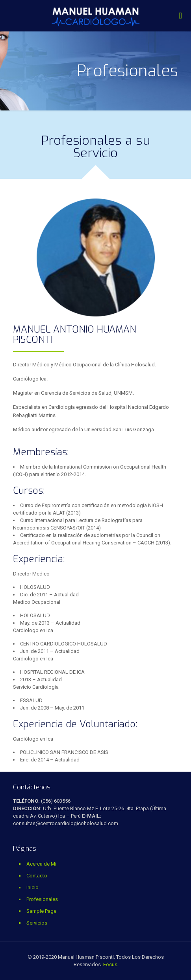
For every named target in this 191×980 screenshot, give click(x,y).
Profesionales (42, 899)
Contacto (37, 876)
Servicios (37, 923)
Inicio (32, 887)
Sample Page (41, 911)
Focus (110, 964)
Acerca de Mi (41, 864)
